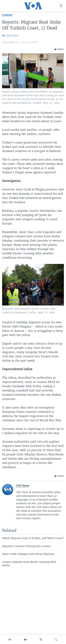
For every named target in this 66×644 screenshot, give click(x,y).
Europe (7, 16)
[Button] (59, 49)
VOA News (12, 36)
